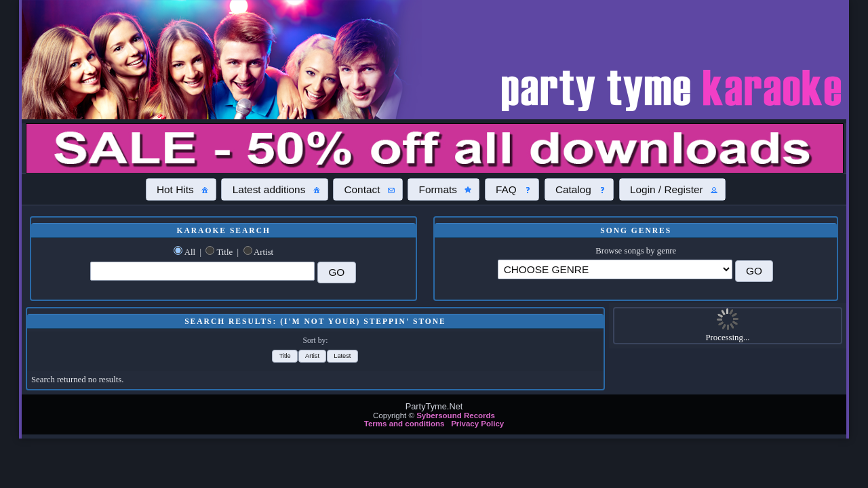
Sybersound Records (456, 415)
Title (224, 252)
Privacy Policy (477, 424)
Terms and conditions (405, 424)
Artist (263, 252)
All (190, 252)
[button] (181, 189)
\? (615, 269)
